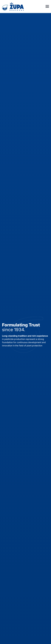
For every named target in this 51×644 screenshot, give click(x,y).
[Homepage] (13, 6)
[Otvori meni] (47, 6)
